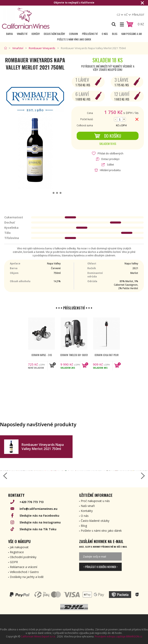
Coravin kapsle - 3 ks (42, 355)
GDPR (14, 562)
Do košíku (108, 136)
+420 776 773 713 (32, 502)
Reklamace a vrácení (24, 567)
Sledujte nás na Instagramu (40, 522)
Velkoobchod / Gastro (24, 572)
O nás (105, 34)
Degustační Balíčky (54, 34)
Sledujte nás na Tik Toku (38, 529)
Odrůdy (36, 34)
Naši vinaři (88, 506)
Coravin (73, 34)
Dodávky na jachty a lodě (27, 577)
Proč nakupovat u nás (95, 501)
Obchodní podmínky (23, 557)
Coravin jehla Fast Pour (107, 355)
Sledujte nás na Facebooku (39, 516)
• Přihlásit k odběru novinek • (101, 567)
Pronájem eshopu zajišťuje (110, 636)
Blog (115, 34)
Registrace (17, 552)
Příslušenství (90, 34)
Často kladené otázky (95, 521)
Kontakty (87, 511)
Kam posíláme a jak (132, 34)
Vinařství (22, 34)
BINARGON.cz (134, 636)
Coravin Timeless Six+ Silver (74, 355)
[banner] (26, 18)
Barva (9, 34)
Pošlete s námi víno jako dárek (74, 39)
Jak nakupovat (19, 547)
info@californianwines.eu (38, 509)
